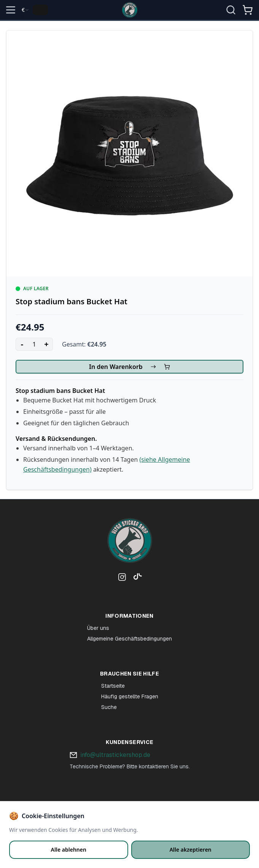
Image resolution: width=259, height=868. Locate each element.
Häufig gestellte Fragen (130, 696)
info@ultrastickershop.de (115, 755)
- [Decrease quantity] (22, 344)
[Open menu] (11, 10)
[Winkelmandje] (248, 13)
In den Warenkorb (129, 367)
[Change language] (40, 10)
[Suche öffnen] (231, 10)
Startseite (113, 686)
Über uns (98, 628)
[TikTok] (136, 579)
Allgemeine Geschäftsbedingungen (129, 639)
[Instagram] (122, 579)
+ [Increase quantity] (46, 344)
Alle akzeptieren (191, 850)
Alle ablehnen (69, 850)
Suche (109, 707)
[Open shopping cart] (248, 10)
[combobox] (25, 10)
